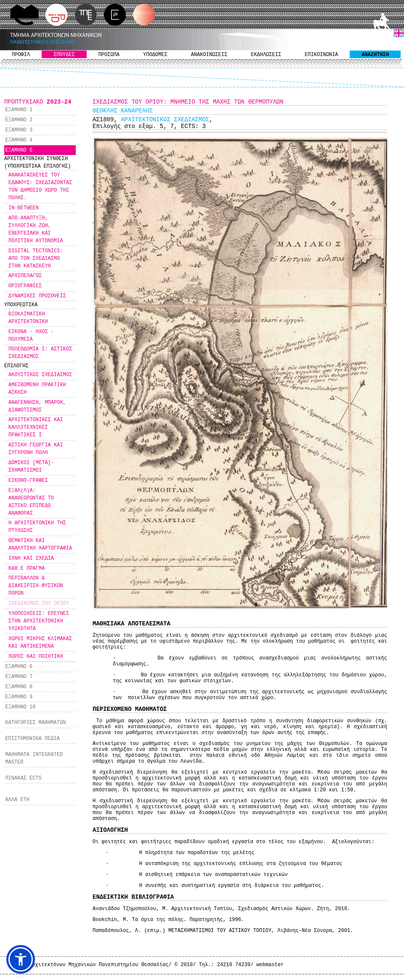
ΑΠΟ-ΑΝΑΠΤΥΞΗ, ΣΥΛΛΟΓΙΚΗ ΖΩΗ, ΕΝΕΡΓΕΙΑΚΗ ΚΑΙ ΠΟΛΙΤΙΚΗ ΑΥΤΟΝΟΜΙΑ (36, 230)
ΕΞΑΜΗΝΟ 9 (19, 697)
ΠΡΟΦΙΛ (21, 55)
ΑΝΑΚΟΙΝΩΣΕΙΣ (209, 55)
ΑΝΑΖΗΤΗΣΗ (375, 55)
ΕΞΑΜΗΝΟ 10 (20, 707)
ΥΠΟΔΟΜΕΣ (155, 55)
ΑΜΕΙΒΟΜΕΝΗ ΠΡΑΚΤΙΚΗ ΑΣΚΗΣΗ (37, 389)
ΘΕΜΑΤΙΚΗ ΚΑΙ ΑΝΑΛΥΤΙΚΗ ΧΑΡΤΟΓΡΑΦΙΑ (40, 545)
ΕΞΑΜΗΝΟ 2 (19, 120)
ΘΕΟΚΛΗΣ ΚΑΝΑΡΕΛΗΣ (123, 111)
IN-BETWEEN (24, 208)
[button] (21, 959)
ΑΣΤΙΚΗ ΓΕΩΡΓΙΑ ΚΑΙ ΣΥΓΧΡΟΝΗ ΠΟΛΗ (36, 449)
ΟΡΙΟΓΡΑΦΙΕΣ (25, 286)
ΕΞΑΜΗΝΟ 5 (19, 150)
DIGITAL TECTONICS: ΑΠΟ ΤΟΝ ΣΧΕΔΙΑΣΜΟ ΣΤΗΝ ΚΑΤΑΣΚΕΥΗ (36, 259)
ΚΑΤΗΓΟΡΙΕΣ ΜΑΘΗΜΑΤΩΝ (35, 723)
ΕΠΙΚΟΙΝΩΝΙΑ (321, 55)
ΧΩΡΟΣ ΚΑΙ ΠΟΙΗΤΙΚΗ (36, 657)
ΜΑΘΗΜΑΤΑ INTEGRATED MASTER (34, 758)
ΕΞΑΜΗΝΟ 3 (19, 130)
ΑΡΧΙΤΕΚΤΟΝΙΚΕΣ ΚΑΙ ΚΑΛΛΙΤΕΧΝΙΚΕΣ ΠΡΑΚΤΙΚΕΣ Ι (36, 427)
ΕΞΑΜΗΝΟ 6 (19, 667)
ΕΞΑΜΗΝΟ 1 (19, 110)
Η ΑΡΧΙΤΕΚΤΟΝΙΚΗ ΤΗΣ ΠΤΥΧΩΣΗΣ (37, 527)
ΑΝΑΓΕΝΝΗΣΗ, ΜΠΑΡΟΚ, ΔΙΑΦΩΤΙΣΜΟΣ (37, 406)
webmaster (270, 965)
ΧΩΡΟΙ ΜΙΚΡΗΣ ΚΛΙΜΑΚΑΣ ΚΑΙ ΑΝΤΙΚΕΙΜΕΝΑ (40, 643)
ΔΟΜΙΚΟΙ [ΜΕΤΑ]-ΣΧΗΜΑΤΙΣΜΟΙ (31, 467)
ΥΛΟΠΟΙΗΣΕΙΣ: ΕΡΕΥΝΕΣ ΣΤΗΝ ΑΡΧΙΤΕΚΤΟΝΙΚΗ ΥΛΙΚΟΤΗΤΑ (39, 621)
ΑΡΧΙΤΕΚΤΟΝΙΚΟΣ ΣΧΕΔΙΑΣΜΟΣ (165, 120)
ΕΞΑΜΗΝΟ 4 (19, 140)
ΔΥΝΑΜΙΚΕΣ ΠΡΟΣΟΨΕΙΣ (37, 296)
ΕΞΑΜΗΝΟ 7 (19, 677)
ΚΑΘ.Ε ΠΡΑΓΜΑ (27, 569)
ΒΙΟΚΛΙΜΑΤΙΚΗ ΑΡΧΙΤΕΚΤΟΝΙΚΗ (28, 318)
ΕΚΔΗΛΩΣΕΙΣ (266, 55)
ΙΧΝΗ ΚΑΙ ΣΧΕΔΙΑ (31, 558)
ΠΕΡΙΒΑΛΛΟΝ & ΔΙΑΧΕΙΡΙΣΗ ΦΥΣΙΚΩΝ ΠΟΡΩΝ (36, 586)
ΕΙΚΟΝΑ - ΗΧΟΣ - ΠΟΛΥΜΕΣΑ (31, 336)
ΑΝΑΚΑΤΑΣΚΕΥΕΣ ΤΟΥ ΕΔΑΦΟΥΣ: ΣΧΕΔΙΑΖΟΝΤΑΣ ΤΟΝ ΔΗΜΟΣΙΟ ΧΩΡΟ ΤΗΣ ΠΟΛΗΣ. (40, 187)
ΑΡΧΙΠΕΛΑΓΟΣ (25, 276)
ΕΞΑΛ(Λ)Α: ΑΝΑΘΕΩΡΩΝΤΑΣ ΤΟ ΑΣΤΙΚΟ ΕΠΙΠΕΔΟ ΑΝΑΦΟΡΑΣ (31, 502)
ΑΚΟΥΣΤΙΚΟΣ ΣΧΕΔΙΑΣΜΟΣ (40, 375)
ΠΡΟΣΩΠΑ (109, 55)
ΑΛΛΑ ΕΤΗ (17, 800)
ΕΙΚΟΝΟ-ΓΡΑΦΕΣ (28, 481)
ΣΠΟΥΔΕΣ (64, 55)
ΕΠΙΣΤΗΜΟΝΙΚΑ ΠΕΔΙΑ (32, 739)
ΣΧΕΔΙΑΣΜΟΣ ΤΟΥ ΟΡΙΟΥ (39, 603)
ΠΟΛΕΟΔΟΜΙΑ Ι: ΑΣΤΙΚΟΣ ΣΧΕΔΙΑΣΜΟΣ (40, 353)
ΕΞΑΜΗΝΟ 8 (19, 687)
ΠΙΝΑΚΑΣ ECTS (23, 778)
